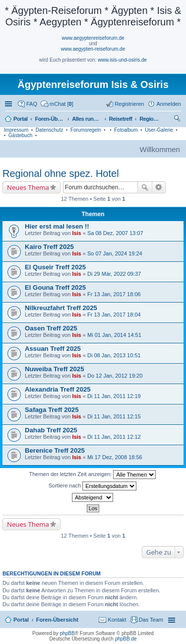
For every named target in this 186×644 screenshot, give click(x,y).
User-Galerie (159, 130)
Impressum (16, 130)
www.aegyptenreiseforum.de (93, 38)
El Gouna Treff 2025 (55, 287)
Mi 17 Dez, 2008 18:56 (115, 457)
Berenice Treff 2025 (55, 450)
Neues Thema (28, 187)
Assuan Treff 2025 (53, 349)
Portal (21, 119)
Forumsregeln (86, 130)
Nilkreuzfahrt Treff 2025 (61, 308)
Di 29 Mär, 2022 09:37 (114, 274)
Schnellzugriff (9, 104)
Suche (145, 187)
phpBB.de (126, 639)
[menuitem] (57, 104)
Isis (76, 233)
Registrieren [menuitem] (129, 104)
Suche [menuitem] (178, 120)
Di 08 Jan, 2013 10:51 (114, 355)
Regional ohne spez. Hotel (61, 173)
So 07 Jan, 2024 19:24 (115, 253)
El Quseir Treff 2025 (55, 267)
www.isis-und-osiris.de (122, 60)
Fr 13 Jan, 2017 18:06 (114, 294)
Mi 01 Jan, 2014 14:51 (114, 335)
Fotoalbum (126, 130)
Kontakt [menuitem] (117, 620)
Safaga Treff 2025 (52, 410)
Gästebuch (20, 135)
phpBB (67, 633)
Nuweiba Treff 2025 (54, 369)
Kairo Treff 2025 (49, 247)
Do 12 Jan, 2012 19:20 (115, 376)
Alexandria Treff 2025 (58, 389)
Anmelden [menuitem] (169, 104)
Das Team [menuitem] (151, 620)
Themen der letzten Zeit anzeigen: (93, 475)
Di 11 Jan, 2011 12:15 (114, 416)
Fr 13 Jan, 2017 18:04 (114, 315)
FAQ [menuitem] (32, 104)
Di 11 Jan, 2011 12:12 (114, 437)
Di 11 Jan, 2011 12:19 (114, 396)
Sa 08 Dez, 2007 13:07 (115, 233)
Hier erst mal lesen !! (57, 226)
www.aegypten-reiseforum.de (93, 49)
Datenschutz (50, 130)
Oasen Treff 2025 (51, 328)
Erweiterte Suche (159, 187)
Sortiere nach (93, 486)
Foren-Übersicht (57, 620)
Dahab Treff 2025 (51, 430)
